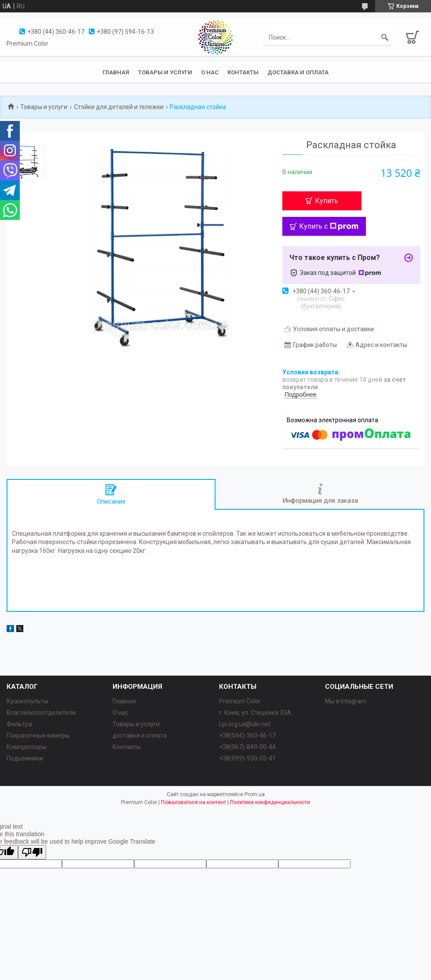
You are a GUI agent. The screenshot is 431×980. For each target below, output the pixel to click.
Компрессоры (27, 747)
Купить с (329, 226)
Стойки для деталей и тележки (119, 107)
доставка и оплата (140, 735)
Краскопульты (27, 701)
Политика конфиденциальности (270, 802)
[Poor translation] (32, 852)
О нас (210, 72)
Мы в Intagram (346, 701)
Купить (327, 201)
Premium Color (240, 701)
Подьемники (25, 758)
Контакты (243, 72)
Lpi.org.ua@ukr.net (245, 724)
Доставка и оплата (298, 72)
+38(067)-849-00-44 (247, 747)
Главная (116, 72)
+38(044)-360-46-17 (247, 735)
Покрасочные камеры (38, 735)
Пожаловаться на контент (194, 802)
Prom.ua (255, 794)
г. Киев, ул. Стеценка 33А (255, 713)
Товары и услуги (165, 72)
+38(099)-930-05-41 (247, 758)
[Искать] (385, 37)
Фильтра (19, 724)
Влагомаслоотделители (41, 713)
